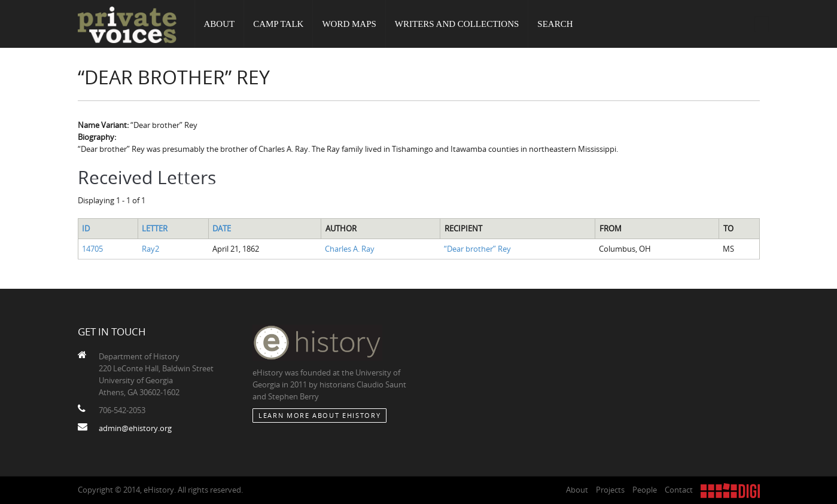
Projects (610, 490)
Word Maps (349, 24)
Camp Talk (278, 24)
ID (86, 228)
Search (555, 24)
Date (222, 228)
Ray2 (150, 249)
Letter (155, 228)
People (645, 490)
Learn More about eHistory (319, 415)
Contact (679, 490)
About (220, 24)
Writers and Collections (457, 24)
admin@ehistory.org (135, 428)
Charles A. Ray (350, 249)
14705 (92, 249)
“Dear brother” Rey (477, 249)
